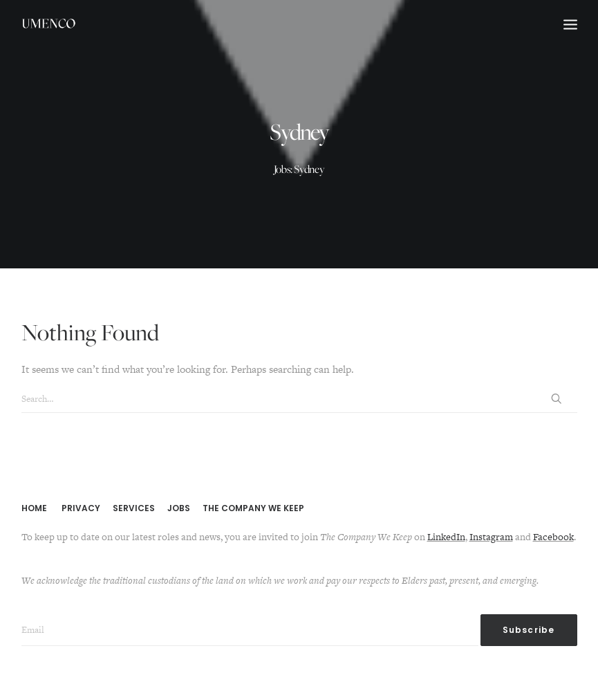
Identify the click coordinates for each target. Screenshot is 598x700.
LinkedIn (446, 537)
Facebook (553, 537)
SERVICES (134, 508)
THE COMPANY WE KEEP (253, 508)
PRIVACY (81, 508)
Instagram (491, 537)
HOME (34, 508)
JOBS (179, 508)
